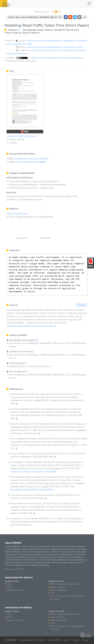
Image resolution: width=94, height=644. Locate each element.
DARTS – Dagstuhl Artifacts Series (64, 584)
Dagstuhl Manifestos (59, 590)
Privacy (76, 640)
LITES (52, 593)
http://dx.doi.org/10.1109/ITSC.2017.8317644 (32, 490)
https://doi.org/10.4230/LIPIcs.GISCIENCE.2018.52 (31, 326)
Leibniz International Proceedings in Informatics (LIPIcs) (55, 47)
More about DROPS (15, 569)
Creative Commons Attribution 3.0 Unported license (50, 58)
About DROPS (54, 640)
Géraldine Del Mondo (66, 30)
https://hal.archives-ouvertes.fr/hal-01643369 (33, 472)
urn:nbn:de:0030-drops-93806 (30, 162)
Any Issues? (89, 635)
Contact (85, 640)
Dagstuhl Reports (57, 587)
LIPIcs (9, 584)
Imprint (66, 640)
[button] (85, 17)
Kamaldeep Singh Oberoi (38, 30)
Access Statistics (18, 213)
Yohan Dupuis (13, 33)
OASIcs (9, 587)
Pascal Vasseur (31, 33)
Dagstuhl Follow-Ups (15, 590)
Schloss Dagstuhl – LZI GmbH (32, 640)
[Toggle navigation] (89, 3)
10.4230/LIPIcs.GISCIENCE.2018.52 (31, 159)
